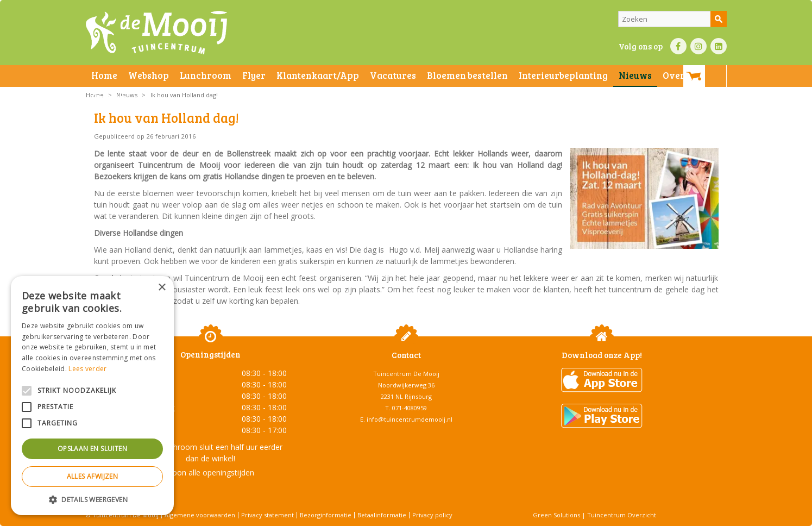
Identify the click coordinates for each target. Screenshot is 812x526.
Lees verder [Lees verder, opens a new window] (87, 369)
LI (719, 46)
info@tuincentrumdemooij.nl (410, 419)
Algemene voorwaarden (200, 515)
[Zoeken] (672, 19)
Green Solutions (556, 515)
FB (678, 46)
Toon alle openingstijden (211, 472)
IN (698, 46)
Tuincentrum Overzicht (622, 515)
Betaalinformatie (382, 515)
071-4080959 (410, 408)
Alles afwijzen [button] (93, 476)
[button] (92, 499)
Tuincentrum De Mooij (406, 374)
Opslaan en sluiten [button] (92, 449)
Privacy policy (432, 515)
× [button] (162, 288)
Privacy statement (267, 515)
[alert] (92, 396)
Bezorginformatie (326, 515)
